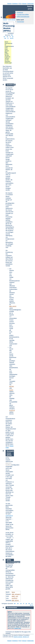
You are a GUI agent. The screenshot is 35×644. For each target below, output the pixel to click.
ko (5, 38)
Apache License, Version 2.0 (21, 637)
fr (10, 37)
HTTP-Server (12, 20)
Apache (5, 20)
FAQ (20, 4)
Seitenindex (31, 4)
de (12, 35)
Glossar (24, 4)
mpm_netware (16, 594)
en (4, 37)
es (7, 37)
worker (12, 386)
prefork (12, 410)
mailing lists (18, 628)
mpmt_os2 (15, 596)
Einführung (20, 12)
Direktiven (15, 4)
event (11, 390)
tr (8, 38)
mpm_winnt (13, 306)
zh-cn (12, 38)
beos (13, 592)
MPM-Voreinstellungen (23, 17)
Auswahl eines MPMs (23, 15)
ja (13, 37)
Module (9, 4)
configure (9, 516)
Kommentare (21, 22)
